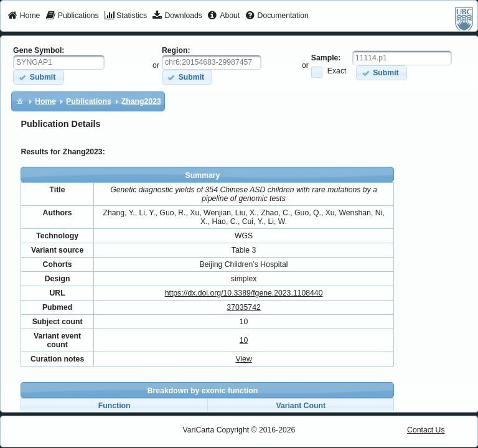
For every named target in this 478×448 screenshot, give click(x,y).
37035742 (243, 307)
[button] (38, 77)
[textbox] (59, 62)
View (243, 359)
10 (244, 340)
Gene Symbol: (39, 50)
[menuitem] (24, 16)
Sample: (326, 58)
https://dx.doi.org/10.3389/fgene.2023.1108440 (244, 293)
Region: (176, 50)
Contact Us (426, 430)
